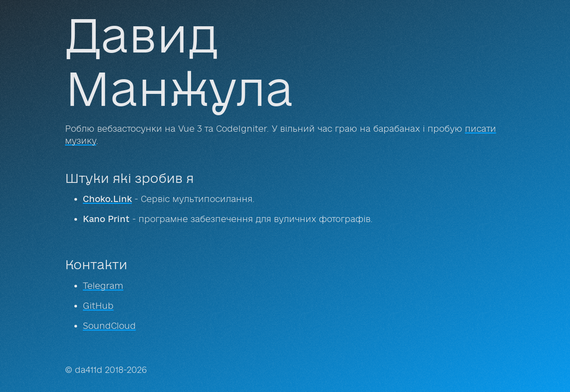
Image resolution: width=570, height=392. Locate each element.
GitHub (98, 306)
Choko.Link (107, 199)
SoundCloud (109, 326)
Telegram (103, 286)
